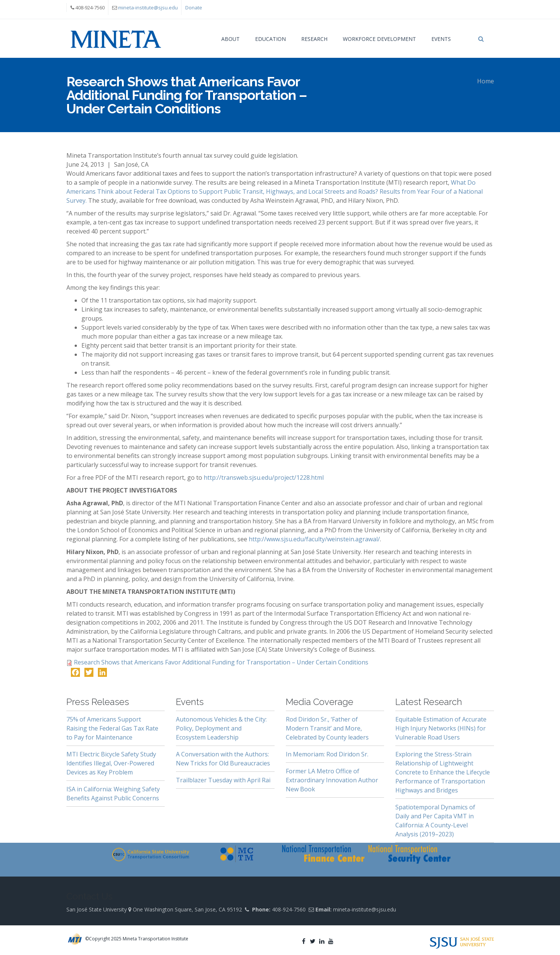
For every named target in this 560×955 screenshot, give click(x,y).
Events (441, 39)
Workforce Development (379, 39)
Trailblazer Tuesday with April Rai (223, 780)
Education (270, 39)
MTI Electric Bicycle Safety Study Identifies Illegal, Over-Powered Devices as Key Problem (111, 763)
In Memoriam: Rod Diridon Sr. (327, 754)
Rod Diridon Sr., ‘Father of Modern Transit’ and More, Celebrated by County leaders (327, 728)
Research (314, 39)
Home (486, 81)
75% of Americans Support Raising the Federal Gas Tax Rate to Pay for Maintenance (112, 728)
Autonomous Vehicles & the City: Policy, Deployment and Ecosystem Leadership (221, 728)
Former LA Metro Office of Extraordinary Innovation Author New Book (332, 780)
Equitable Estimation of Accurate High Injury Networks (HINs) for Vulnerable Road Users (441, 728)
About (230, 39)
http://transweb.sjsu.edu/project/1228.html (264, 477)
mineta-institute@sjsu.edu (148, 8)
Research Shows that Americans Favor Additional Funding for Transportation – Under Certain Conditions (221, 662)
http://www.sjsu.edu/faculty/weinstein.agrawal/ (314, 539)
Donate (194, 8)
